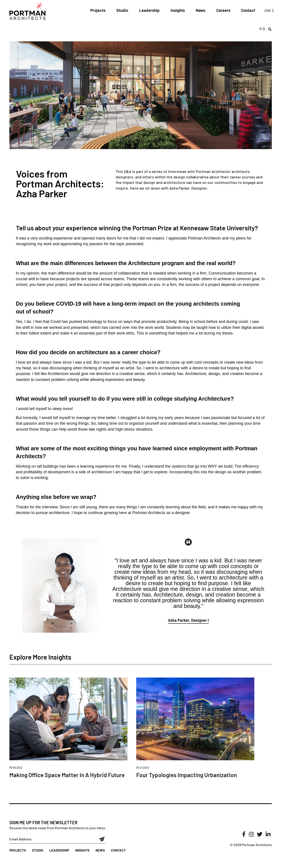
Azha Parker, (181, 188)
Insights (170, 11)
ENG (253, 11)
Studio (119, 11)
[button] (188, 621)
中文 (263, 11)
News (191, 11)
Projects (97, 11)
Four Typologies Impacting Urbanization (190, 775)
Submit (102, 848)
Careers (212, 11)
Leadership (144, 11)
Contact (235, 11)
